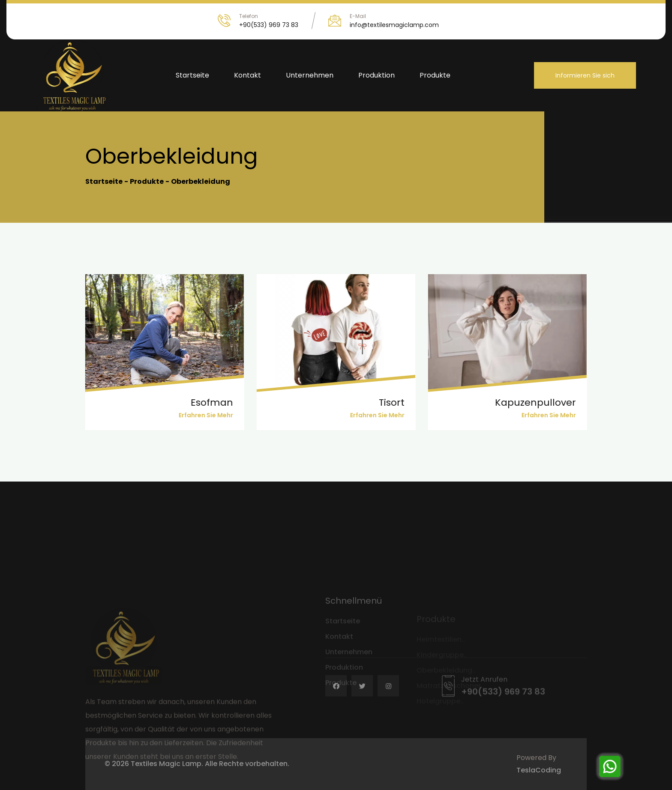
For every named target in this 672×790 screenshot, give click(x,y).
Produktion (376, 75)
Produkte (435, 75)
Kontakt (247, 75)
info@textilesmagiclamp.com (394, 25)
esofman (204, 402)
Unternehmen (310, 75)
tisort (384, 402)
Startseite (192, 75)
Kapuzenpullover (528, 402)
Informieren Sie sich (585, 75)
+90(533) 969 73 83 (269, 25)
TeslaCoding (539, 770)
